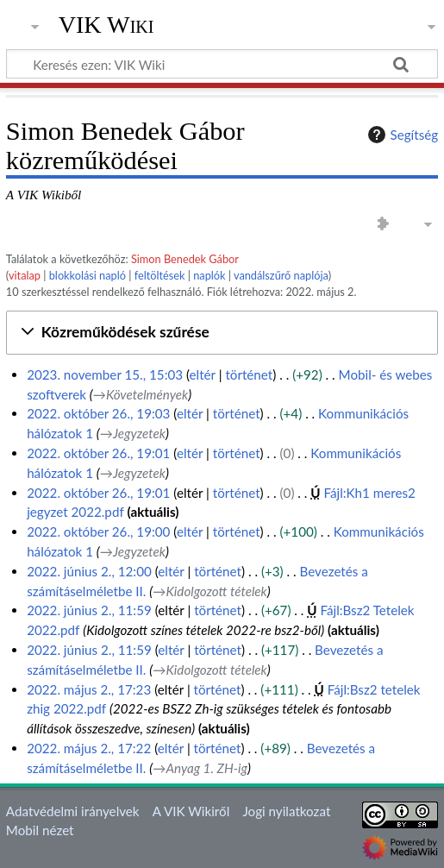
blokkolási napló (88, 275)
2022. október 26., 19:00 (98, 531)
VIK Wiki (106, 25)
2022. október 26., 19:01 (98, 453)
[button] (222, 333)
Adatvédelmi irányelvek (73, 811)
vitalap (25, 275)
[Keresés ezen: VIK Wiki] (222, 64)
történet (249, 374)
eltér (203, 374)
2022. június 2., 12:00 (89, 571)
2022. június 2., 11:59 (89, 610)
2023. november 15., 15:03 (105, 374)
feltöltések (160, 275)
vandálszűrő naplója (281, 275)
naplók (209, 275)
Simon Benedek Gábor (185, 259)
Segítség (401, 135)
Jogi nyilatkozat (286, 811)
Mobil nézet (40, 830)
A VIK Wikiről (191, 811)
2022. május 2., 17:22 (89, 748)
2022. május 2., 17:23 (89, 689)
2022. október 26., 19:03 (98, 413)
